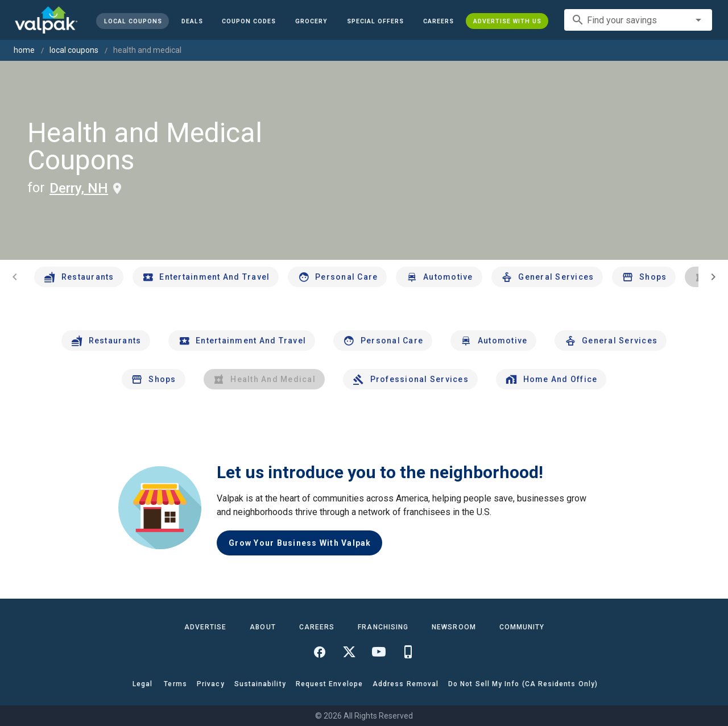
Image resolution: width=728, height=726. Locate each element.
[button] (375, 21)
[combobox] (638, 20)
